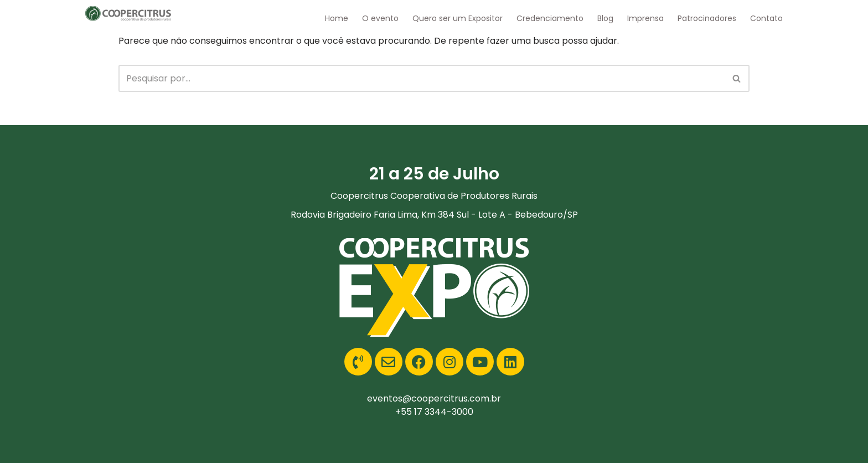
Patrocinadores (707, 18)
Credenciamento (550, 18)
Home (337, 18)
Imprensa (645, 18)
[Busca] (422, 78)
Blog (605, 18)
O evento (380, 18)
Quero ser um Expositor (458, 18)
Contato (766, 18)
